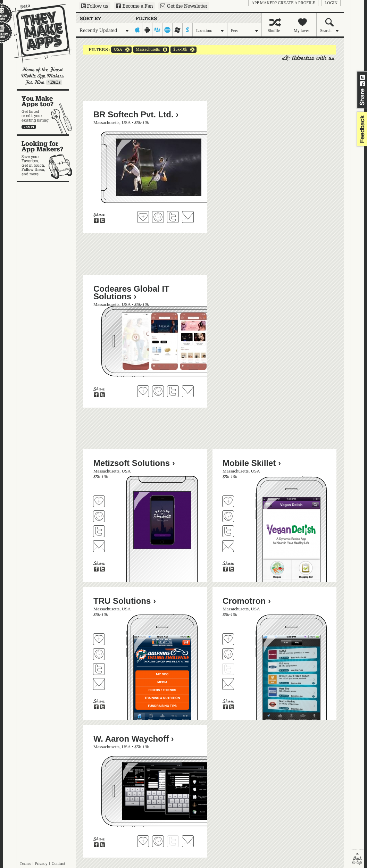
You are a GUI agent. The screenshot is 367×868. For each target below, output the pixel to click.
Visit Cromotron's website (228, 654)
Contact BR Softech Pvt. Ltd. (188, 217)
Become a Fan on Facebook (134, 6)
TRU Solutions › (125, 601)
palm (168, 30)
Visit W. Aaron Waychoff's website (158, 841)
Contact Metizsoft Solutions (99, 546)
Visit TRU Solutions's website (99, 654)
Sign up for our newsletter (184, 6)
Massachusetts (146, 50)
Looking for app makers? (46, 158)
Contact (59, 863)
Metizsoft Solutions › (134, 463)
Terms (25, 863)
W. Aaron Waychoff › (134, 739)
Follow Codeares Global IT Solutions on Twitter (173, 391)
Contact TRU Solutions (99, 684)
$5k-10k (179, 50)
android (147, 30)
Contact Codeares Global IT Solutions (188, 391)
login (331, 3)
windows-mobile (178, 30)
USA (117, 50)
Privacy (41, 863)
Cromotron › (247, 601)
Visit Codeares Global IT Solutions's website (158, 391)
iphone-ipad (137, 30)
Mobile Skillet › (252, 463)
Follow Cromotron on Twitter (228, 669)
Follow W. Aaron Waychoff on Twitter (173, 841)
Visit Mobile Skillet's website (228, 516)
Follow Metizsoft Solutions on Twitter (99, 531)
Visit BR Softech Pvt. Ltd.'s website (158, 217)
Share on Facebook (362, 84)
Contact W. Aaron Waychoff (188, 841)
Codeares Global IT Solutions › (131, 293)
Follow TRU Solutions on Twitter (99, 669)
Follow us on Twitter (95, 6)
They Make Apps (37, 34)
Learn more (54, 82)
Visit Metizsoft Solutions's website (99, 516)
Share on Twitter (362, 77)
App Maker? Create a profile (283, 3)
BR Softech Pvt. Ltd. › (136, 114)
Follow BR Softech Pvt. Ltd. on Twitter (173, 217)
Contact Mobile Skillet (228, 546)
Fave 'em (143, 217)
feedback (361, 129)
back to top (357, 859)
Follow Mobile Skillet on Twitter (228, 531)
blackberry (157, 30)
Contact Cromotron (228, 684)
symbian (188, 30)
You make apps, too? (46, 112)
